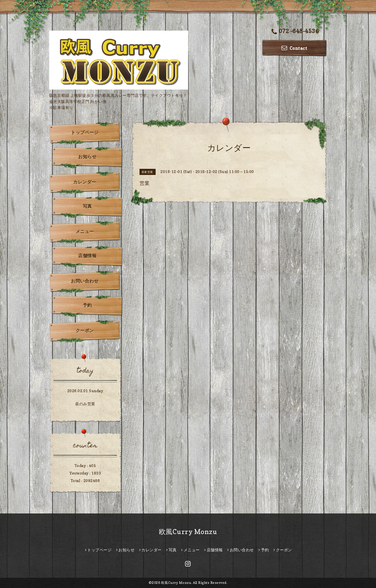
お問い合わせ (85, 281)
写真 (87, 206)
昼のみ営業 (85, 404)
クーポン (85, 330)
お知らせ (87, 157)
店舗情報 (87, 256)
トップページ (85, 132)
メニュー (85, 231)
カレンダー (85, 182)
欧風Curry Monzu (188, 532)
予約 (87, 305)
